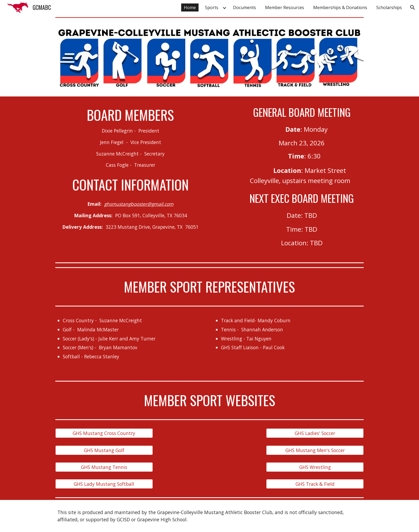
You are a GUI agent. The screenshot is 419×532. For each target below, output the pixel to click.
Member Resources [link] (285, 7)
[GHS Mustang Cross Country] (104, 433)
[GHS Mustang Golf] (104, 450)
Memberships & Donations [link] (340, 7)
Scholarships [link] (389, 7)
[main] (130, 138)
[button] (413, 7)
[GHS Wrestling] (315, 467)
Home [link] (190, 7)
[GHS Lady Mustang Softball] (104, 484)
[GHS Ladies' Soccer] (315, 433)
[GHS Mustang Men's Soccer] (315, 450)
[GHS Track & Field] (315, 484)
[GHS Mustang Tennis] (104, 467)
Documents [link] (245, 7)
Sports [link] (212, 7)
